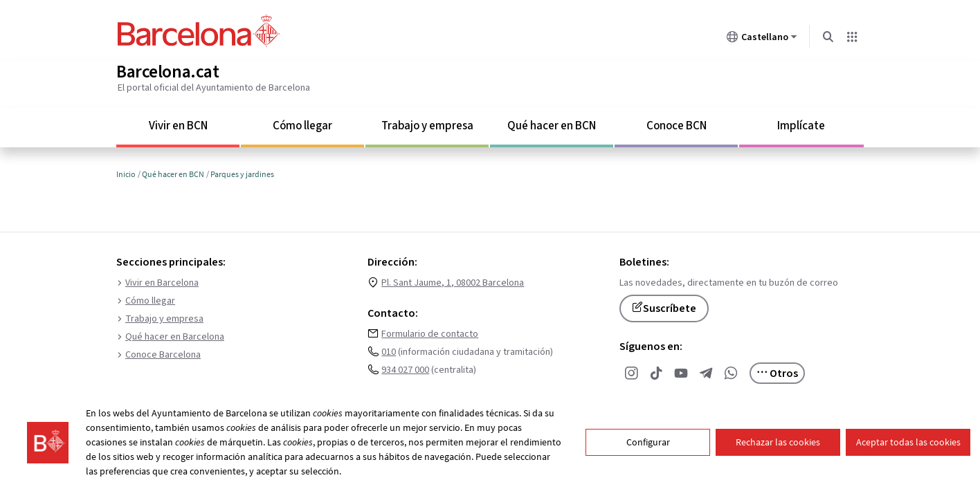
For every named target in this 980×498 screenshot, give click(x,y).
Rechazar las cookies (778, 442)
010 (389, 357)
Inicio (126, 179)
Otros (781, 378)
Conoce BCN (677, 131)
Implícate (801, 131)
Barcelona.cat (177, 72)
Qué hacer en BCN (552, 131)
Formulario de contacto (430, 339)
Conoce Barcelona (158, 360)
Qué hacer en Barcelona (170, 342)
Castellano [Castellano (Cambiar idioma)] (762, 39)
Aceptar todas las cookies (908, 442)
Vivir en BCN (178, 131)
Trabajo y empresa (427, 131)
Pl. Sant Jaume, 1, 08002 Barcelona (453, 288)
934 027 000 (405, 375)
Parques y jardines (242, 179)
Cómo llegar (302, 131)
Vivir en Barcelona (157, 288)
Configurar (648, 442)
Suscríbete (664, 313)
